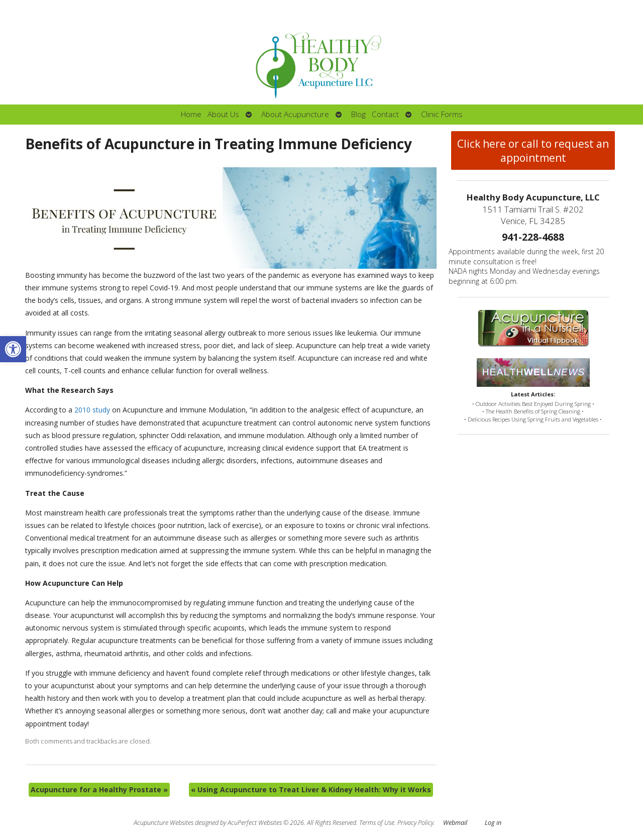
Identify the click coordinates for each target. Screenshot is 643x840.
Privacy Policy (415, 823)
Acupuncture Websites (164, 823)
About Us (223, 114)
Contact (385, 114)
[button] (13, 349)
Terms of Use (377, 823)
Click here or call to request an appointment (533, 151)
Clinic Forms (442, 114)
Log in (493, 823)
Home (191, 114)
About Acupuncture (295, 114)
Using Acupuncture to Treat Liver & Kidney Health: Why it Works (311, 790)
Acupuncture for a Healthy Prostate (99, 790)
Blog (358, 114)
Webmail (455, 823)
